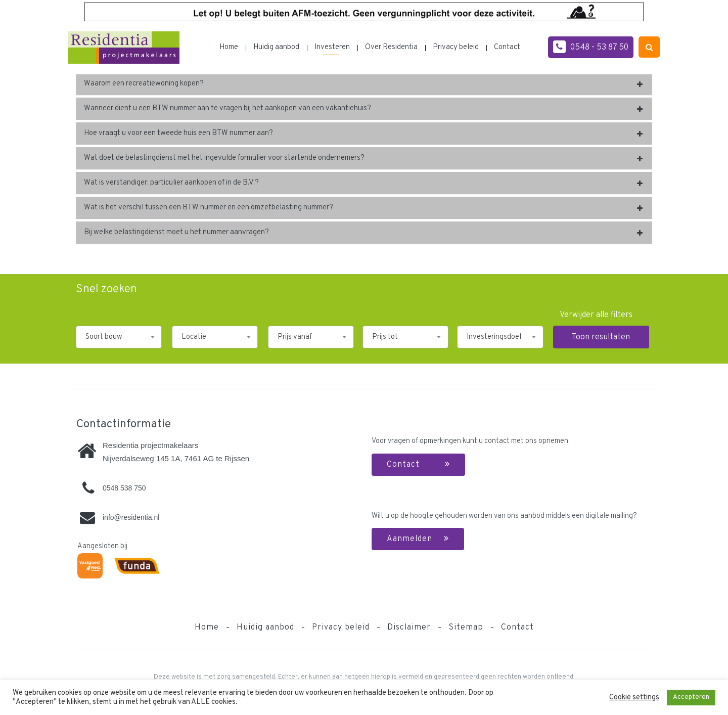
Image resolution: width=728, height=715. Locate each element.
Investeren (332, 47)
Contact (507, 47)
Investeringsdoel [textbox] (494, 337)
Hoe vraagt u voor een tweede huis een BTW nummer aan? (178, 133)
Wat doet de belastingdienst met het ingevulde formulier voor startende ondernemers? (224, 158)
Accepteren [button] (691, 697)
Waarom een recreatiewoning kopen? (144, 84)
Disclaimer (409, 628)
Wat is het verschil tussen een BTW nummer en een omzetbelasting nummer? (209, 208)
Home (229, 47)
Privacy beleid (456, 47)
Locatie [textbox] (194, 337)
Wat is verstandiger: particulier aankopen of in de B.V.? (171, 183)
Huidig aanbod (276, 47)
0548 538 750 (124, 488)
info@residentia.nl (131, 517)
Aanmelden (418, 539)
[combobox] (119, 337)
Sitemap (466, 628)
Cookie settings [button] (634, 698)
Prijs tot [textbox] (385, 337)
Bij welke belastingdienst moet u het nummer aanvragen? (176, 232)
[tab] (364, 84)
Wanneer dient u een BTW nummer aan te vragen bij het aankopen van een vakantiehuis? (227, 108)
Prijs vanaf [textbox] (295, 337)
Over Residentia (391, 47)
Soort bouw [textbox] (104, 337)
